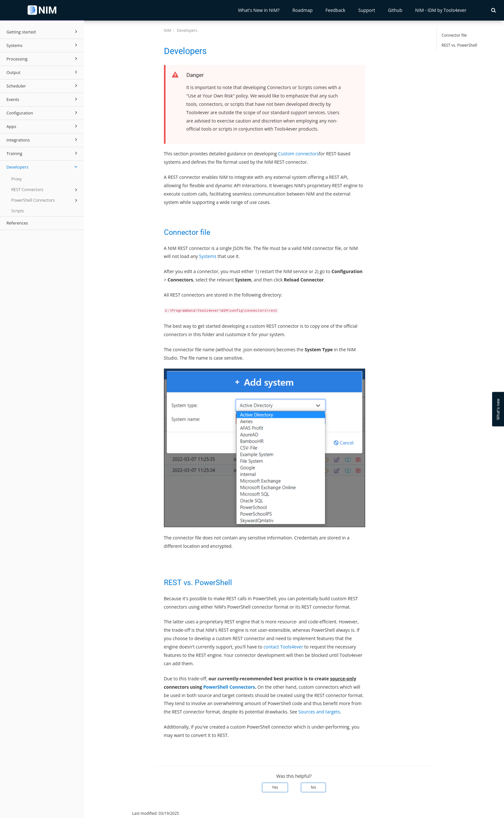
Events (43, 99)
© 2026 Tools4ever (106, 813)
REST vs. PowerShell (459, 45)
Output (43, 72)
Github (395, 10)
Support (367, 10)
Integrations (43, 140)
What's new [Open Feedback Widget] (498, 409)
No (313, 787)
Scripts (18, 211)
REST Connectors (45, 190)
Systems (43, 45)
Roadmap (303, 10)
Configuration (43, 113)
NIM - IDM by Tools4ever (441, 10)
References (17, 223)
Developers (43, 167)
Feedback (336, 10)
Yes (275, 787)
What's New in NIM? (259, 10)
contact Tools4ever (283, 647)
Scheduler (43, 86)
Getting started (43, 32)
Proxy (17, 179)
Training (43, 153)
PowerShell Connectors (45, 200)
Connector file (454, 35)
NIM (168, 30)
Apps (43, 126)
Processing (43, 59)
